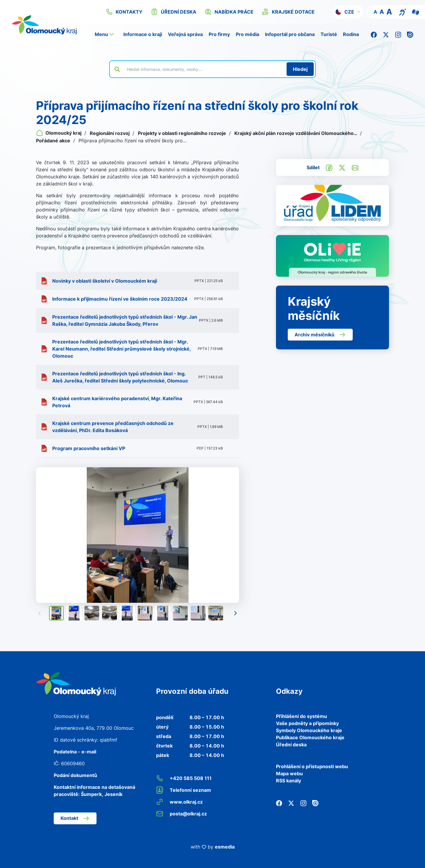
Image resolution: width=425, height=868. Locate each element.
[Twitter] (386, 34)
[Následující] (236, 613)
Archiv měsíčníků (320, 335)
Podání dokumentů (75, 775)
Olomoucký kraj (59, 133)
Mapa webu (289, 773)
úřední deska (174, 12)
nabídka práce (229, 12)
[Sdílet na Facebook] (329, 167)
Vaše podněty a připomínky (307, 723)
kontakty (124, 12)
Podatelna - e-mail (75, 752)
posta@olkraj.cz (182, 814)
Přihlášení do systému (301, 716)
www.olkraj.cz (179, 802)
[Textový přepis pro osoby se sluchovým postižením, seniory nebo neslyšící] (403, 12)
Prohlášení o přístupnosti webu (312, 766)
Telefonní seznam (184, 790)
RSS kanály (288, 781)
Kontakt (75, 818)
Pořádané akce (54, 141)
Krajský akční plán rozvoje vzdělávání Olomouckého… (296, 133)
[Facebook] (374, 34)
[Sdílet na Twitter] (342, 167)
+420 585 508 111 (184, 778)
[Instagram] (398, 34)
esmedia (225, 847)
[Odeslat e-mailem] (355, 167)
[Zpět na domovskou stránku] (76, 683)
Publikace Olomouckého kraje (310, 737)
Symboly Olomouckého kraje (309, 730)
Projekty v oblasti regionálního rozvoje (183, 133)
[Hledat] (300, 69)
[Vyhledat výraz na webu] (203, 69)
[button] (348, 12)
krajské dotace (288, 12)
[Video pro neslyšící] (416, 12)
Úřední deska (291, 745)
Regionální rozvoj (110, 133)
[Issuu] (410, 34)
